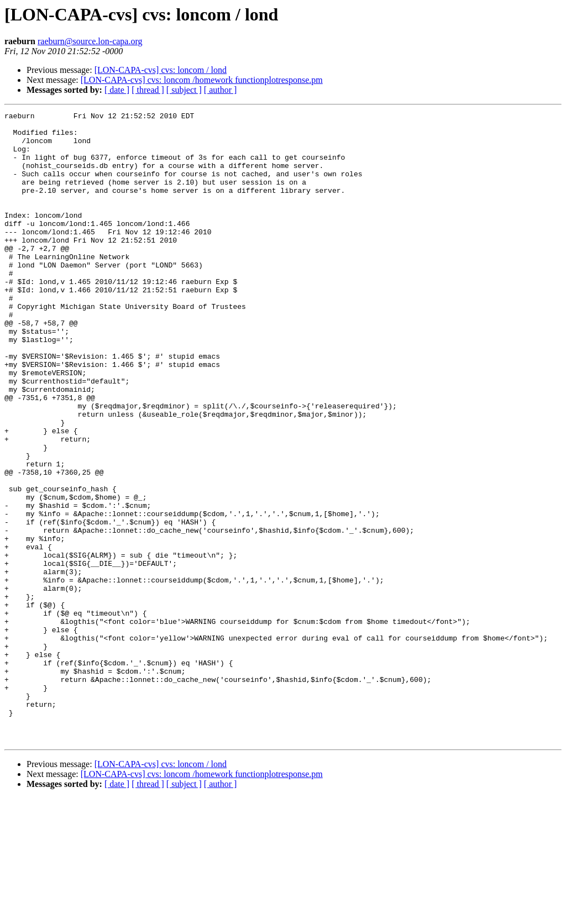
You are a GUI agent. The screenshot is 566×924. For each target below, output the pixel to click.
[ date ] (117, 90)
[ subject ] (184, 90)
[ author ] (221, 90)
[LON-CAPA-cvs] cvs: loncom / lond (161, 70)
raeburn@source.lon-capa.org (90, 41)
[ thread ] (148, 90)
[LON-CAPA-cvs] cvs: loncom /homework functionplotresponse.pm (202, 80)
